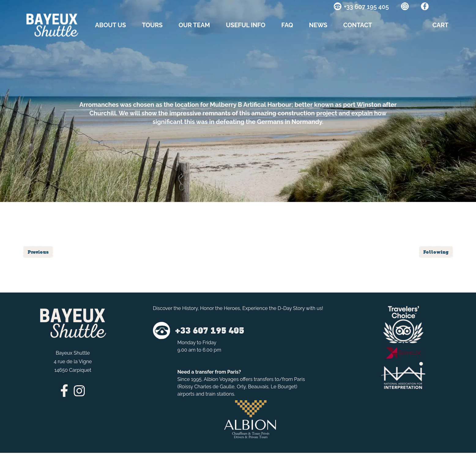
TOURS (152, 25)
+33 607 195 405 (366, 7)
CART (441, 25)
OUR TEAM (194, 25)
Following (436, 252)
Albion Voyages (221, 379)
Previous (38, 252)
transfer (204, 372)
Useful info (245, 25)
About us (111, 25)
